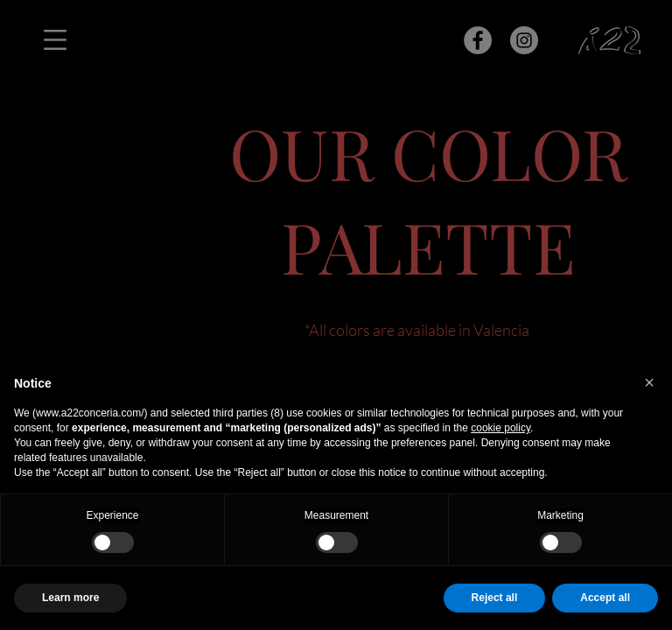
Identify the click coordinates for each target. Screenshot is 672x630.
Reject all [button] (495, 598)
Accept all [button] (605, 598)
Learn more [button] (70, 598)
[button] (649, 382)
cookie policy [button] (500, 428)
